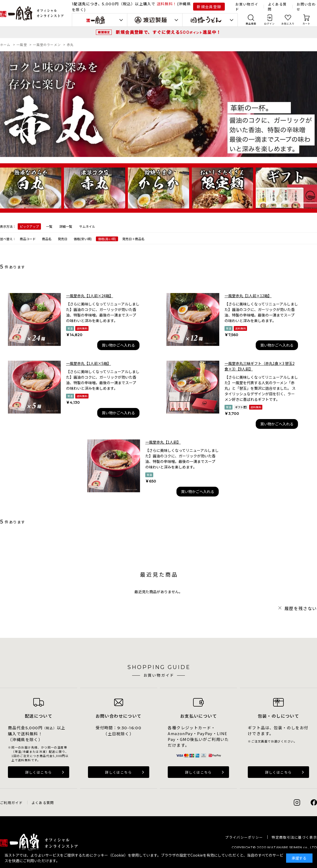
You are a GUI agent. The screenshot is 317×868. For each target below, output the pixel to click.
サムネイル (87, 226)
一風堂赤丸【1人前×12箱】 (248, 296)
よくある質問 (43, 803)
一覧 (49, 226)
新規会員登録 (209, 7)
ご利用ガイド (11, 803)
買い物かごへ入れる (118, 345)
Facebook (314, 802)
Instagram (297, 802)
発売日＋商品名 (133, 239)
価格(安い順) (83, 239)
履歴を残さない (301, 608)
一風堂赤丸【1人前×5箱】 (88, 363)
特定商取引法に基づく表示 (294, 837)
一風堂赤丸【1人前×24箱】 (90, 296)
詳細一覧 (66, 226)
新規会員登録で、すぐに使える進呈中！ (168, 32)
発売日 (63, 239)
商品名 (47, 239)
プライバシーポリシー (244, 837)
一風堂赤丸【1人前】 (163, 442)
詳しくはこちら (39, 772)
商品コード (28, 239)
